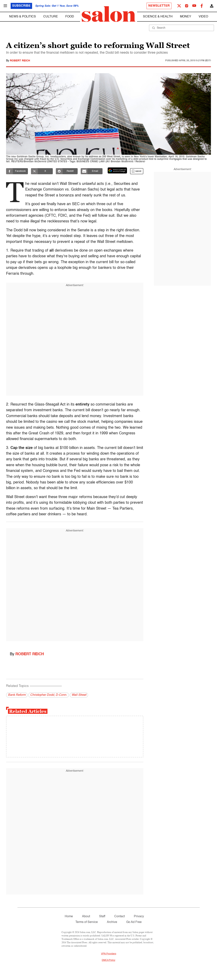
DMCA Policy (108, 960)
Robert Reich (20, 61)
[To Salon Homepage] (109, 14)
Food (70, 17)
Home (69, 916)
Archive (112, 922)
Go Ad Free (134, 922)
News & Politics (22, 17)
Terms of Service (87, 922)
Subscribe (21, 6)
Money (186, 17)
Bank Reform (17, 695)
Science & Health (158, 17)
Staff (102, 916)
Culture (51, 17)
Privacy (139, 916)
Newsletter (159, 6)
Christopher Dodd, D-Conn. (49, 695)
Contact (120, 916)
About (86, 916)
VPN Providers (109, 954)
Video (203, 17)
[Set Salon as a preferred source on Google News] (117, 170)
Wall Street (79, 695)
